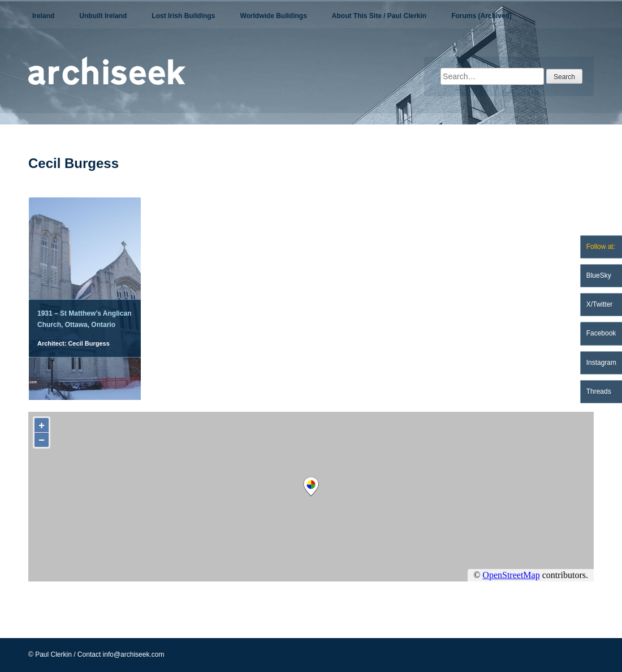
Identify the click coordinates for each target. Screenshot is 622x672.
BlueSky (599, 275)
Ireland (43, 16)
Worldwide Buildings (273, 16)
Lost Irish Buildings (183, 16)
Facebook (601, 333)
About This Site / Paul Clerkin (379, 16)
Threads (599, 391)
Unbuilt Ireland (103, 16)
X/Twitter (600, 304)
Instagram (601, 363)
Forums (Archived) (481, 16)
